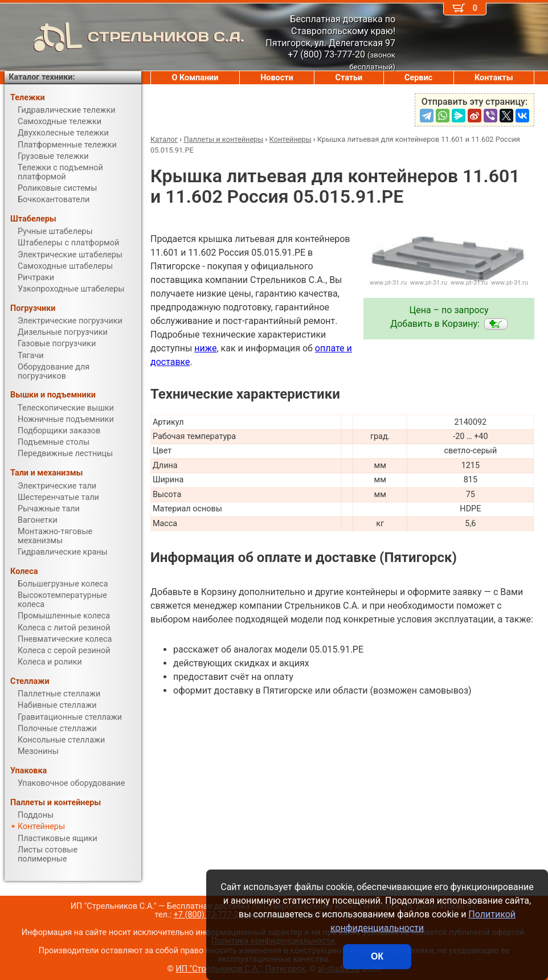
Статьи (349, 78)
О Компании (195, 78)
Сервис (418, 78)
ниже (205, 348)
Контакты (494, 78)
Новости (277, 78)
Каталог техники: (42, 77)
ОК (377, 956)
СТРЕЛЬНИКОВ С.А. (124, 37)
